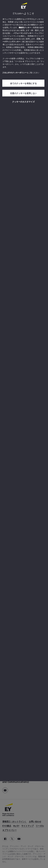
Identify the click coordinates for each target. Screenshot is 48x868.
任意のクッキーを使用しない (23, 93)
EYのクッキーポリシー (17, 73)
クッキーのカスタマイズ (23, 102)
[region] (24, 391)
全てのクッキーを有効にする (23, 83)
